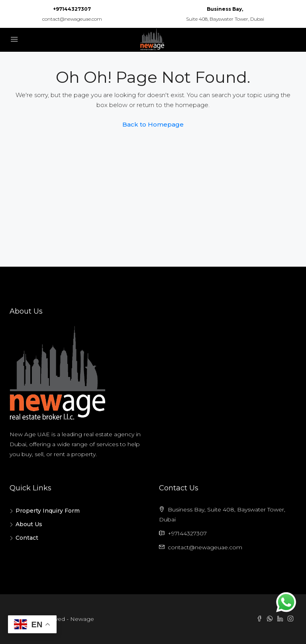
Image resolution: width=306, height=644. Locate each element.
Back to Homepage (153, 124)
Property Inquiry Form (48, 511)
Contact (27, 538)
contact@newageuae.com (72, 19)
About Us (29, 524)
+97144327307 (72, 9)
